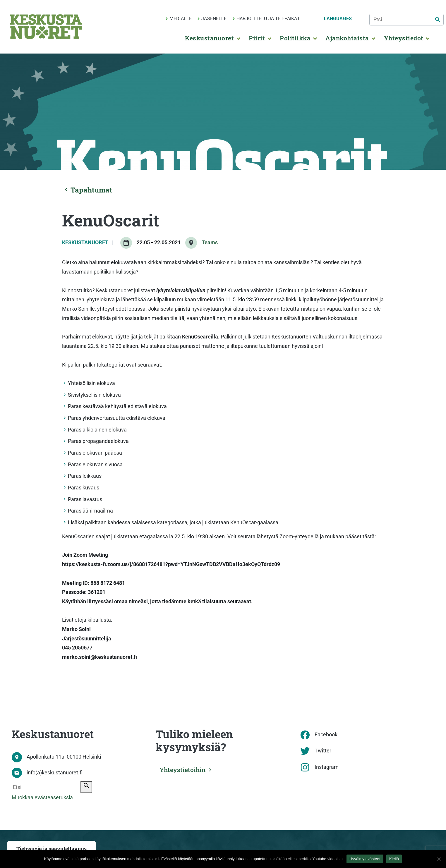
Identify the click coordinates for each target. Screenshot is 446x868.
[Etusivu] (46, 27)
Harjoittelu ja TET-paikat (268, 19)
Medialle (181, 19)
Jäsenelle (214, 19)
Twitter (323, 751)
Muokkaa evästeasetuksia (42, 797)
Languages (338, 19)
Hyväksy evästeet (365, 859)
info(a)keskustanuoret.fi (55, 773)
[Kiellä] (439, 859)
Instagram (327, 767)
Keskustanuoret (209, 38)
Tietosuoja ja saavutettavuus (52, 849)
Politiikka (295, 38)
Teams (210, 243)
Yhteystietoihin (184, 769)
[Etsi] (406, 20)
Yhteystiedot (404, 38)
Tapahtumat (87, 190)
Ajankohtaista (347, 38)
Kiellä (394, 859)
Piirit (257, 38)
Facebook (326, 735)
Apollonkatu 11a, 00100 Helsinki (64, 757)
